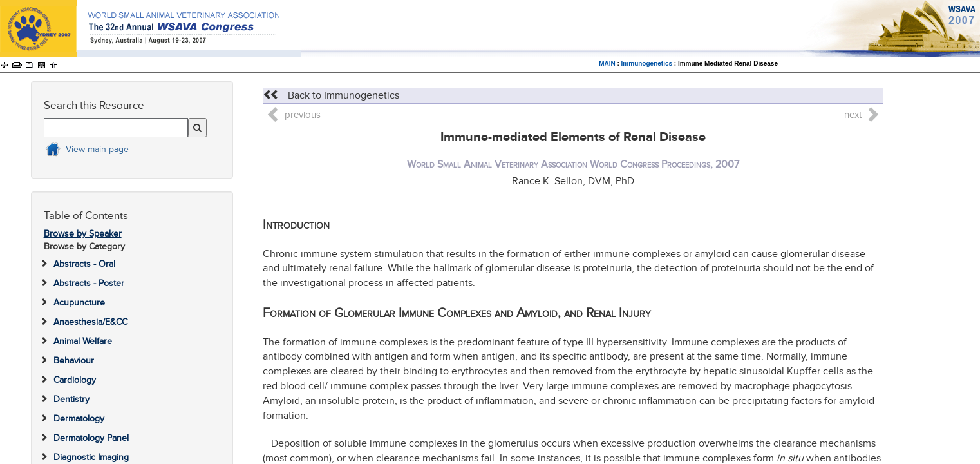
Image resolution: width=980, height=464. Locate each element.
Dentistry (71, 399)
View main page (97, 149)
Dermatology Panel (91, 438)
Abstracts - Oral (84, 264)
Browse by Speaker (83, 234)
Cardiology (75, 380)
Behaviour (74, 361)
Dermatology (79, 419)
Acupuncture (79, 303)
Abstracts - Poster (89, 283)
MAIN (607, 63)
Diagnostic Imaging (91, 457)
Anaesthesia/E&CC (90, 322)
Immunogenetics (647, 63)
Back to (331, 95)
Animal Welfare (83, 341)
